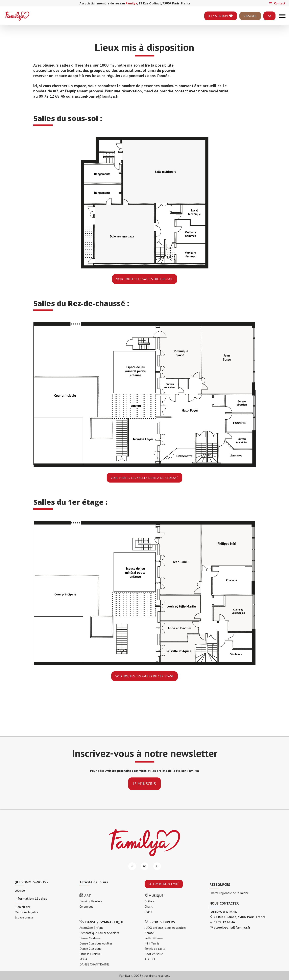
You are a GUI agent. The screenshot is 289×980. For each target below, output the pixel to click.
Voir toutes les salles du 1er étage (144, 676)
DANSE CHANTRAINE (94, 964)
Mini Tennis (152, 943)
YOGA (83, 959)
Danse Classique (90, 949)
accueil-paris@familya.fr (97, 96)
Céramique (86, 906)
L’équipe (20, 890)
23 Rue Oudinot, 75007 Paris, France (240, 917)
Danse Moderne (90, 938)
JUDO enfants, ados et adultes (165, 928)
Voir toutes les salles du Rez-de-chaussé (144, 478)
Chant (149, 906)
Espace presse (24, 917)
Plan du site (23, 907)
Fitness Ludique (90, 954)
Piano (148, 912)
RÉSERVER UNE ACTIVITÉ (164, 884)
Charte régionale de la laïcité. (229, 893)
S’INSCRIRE (250, 20)
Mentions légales (26, 912)
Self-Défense (154, 938)
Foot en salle (154, 954)
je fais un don (221, 20)
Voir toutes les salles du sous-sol (145, 279)
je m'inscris (144, 784)
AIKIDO (150, 959)
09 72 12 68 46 (52, 96)
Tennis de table (155, 949)
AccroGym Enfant (91, 928)
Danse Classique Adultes (96, 943)
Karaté (149, 933)
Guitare (150, 901)
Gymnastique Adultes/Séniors (99, 933)
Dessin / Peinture (91, 901)
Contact (277, 3)
